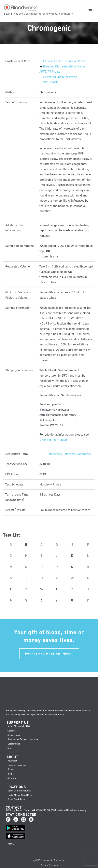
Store (10, 748)
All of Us (12, 778)
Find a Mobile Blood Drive (20, 795)
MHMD (11, 844)
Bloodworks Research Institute (23, 739)
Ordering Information (53, 440)
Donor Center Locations (19, 791)
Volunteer (12, 761)
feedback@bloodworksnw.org (71, 810)
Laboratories (14, 744)
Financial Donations (17, 765)
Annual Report (14, 735)
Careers (12, 731)
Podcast (11, 769)
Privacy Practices (49, 865)
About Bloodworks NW (19, 726)
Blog (10, 774)
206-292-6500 (49, 810)
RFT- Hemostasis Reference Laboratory (65, 454)
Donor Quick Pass (16, 799)
